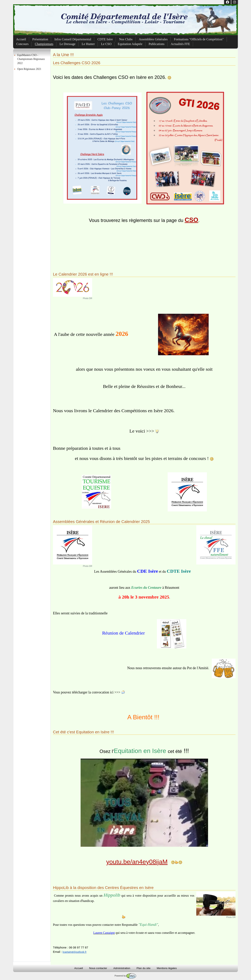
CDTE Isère (105, 39)
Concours (22, 44)
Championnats (44, 44)
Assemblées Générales (153, 39)
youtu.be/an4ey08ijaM (137, 862)
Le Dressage (68, 44)
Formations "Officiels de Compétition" (199, 39)
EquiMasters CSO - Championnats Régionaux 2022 (31, 59)
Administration (122, 968)
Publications (157, 44)
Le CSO (106, 44)
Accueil (21, 39)
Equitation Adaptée (130, 44)
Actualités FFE (180, 44)
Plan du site (143, 968)
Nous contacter (98, 968)
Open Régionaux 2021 (29, 69)
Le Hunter (88, 44)
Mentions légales (167, 968)
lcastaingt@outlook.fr (75, 952)
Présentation (40, 39)
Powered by (125, 976)
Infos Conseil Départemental (73, 39)
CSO (191, 220)
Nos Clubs (126, 39)
